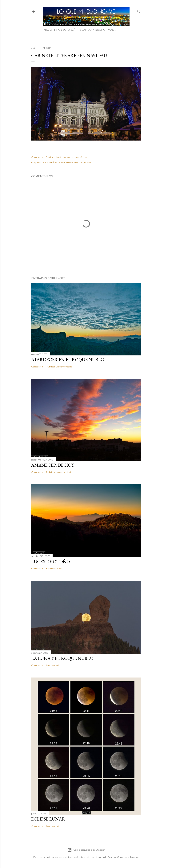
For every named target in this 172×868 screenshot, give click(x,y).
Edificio (53, 162)
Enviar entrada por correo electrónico (66, 157)
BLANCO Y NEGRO (92, 30)
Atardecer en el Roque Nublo (68, 360)
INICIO (47, 30)
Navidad (79, 162)
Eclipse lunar (48, 819)
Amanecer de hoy (53, 465)
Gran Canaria (65, 162)
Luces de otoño (51, 561)
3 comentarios (54, 569)
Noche (88, 162)
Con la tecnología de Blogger (86, 850)
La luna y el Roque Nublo (62, 658)
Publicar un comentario (59, 367)
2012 (45, 162)
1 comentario (53, 665)
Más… (112, 30)
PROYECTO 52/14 (66, 30)
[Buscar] (139, 11)
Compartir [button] (37, 157)
